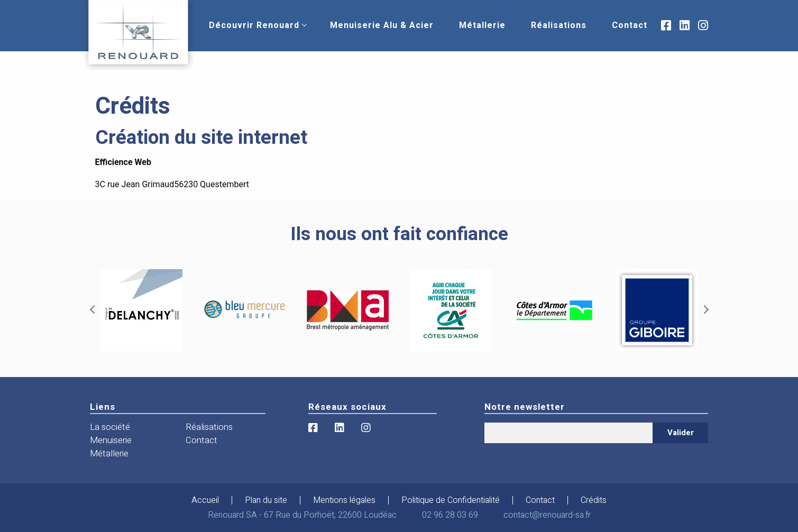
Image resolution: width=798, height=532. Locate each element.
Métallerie (482, 25)
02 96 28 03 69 (450, 515)
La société (110, 427)
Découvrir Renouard (254, 25)
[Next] (706, 310)
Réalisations (559, 25)
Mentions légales (344, 500)
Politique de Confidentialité (451, 500)
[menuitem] (254, 25)
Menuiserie (111, 440)
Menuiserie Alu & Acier (382, 25)
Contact (630, 25)
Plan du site (266, 500)
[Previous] (92, 310)
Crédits (594, 500)
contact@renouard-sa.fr (547, 515)
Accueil (205, 500)
